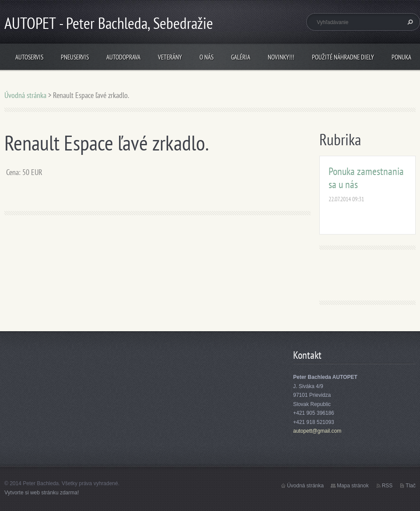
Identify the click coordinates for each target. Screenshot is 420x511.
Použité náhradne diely (343, 57)
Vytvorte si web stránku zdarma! (42, 493)
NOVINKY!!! (281, 57)
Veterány (170, 57)
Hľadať (409, 22)
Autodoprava (123, 57)
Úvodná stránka (25, 95)
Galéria (241, 57)
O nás (206, 57)
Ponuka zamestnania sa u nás (366, 178)
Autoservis (29, 57)
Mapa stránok (353, 486)
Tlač (411, 486)
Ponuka (401, 57)
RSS (387, 486)
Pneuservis (75, 57)
